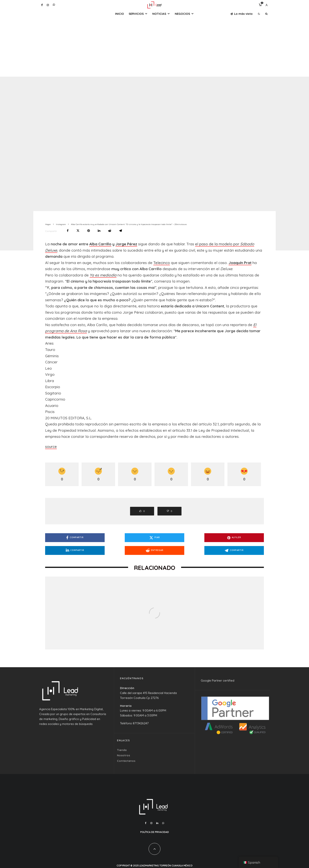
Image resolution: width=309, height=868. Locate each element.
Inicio (120, 14)
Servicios (136, 14)
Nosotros (124, 755)
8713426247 (141, 723)
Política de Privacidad (155, 832)
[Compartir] (68, 231)
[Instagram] (48, 5)
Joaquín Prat (240, 263)
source (51, 447)
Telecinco (162, 263)
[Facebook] (42, 5)
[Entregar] (110, 231)
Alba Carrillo (100, 244)
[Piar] (78, 231)
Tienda (122, 750)
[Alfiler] (89, 231)
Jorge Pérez (126, 244)
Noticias (159, 14)
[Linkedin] (157, 823)
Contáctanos (126, 761)
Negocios (182, 14)
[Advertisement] (154, 47)
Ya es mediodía (103, 275)
